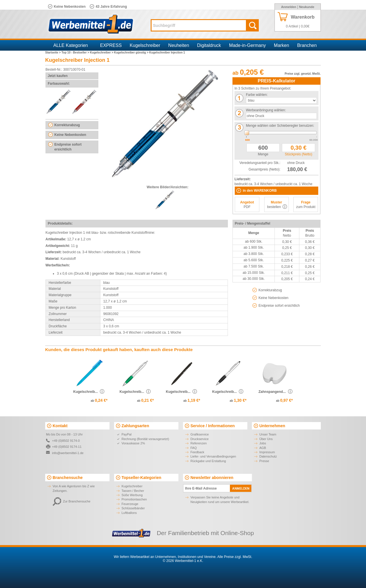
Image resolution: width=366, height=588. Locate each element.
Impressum (267, 452)
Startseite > (53, 53)
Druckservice (200, 439)
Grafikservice (200, 434)
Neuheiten (179, 45)
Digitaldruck (209, 45)
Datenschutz (268, 456)
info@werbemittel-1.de (68, 453)
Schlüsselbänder (133, 508)
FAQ (194, 448)
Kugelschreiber (145, 45)
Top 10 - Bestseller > (76, 53)
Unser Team (268, 434)
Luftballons (129, 513)
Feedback (197, 452)
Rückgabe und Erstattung (208, 461)
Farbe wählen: (257, 95)
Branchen (307, 45)
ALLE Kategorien (71, 45)
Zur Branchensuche (71, 501)
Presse (264, 461)
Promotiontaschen (134, 499)
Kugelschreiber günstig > (132, 53)
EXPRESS (111, 45)
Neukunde (307, 7)
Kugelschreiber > (102, 53)
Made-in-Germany (247, 45)
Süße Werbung (132, 495)
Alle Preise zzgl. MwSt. (235, 557)
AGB (263, 448)
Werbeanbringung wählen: (266, 110)
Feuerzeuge (130, 504)
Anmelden (289, 7)
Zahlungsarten (135, 426)
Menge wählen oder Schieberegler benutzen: (280, 126)
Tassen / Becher (133, 491)
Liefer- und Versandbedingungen (213, 456)
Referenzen (199, 443)
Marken (282, 45)
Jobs (263, 443)
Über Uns (266, 439)
